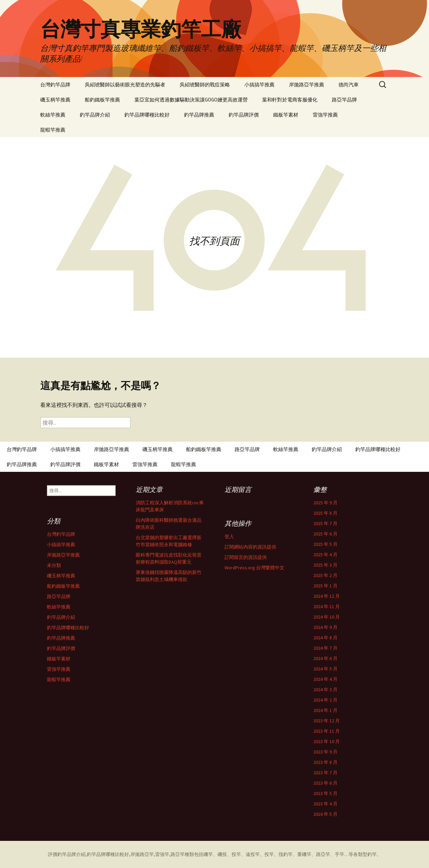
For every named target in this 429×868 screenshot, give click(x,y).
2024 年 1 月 (325, 710)
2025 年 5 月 (325, 544)
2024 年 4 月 (325, 679)
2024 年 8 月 (325, 638)
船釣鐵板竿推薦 (102, 100)
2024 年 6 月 (325, 658)
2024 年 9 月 (325, 627)
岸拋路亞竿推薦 (307, 85)
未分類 (54, 565)
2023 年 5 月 (325, 793)
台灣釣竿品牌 (55, 85)
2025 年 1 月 (325, 586)
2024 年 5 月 (325, 669)
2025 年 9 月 (325, 503)
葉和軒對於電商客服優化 (290, 100)
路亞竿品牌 (344, 100)
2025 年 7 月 (325, 523)
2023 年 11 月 (327, 731)
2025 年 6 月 (325, 534)
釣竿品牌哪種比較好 (147, 115)
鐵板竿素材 (286, 115)
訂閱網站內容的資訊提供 (250, 547)
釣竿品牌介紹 (95, 115)
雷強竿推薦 (325, 115)
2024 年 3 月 (325, 690)
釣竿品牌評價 (244, 115)
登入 (229, 536)
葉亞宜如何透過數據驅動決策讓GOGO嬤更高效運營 (191, 100)
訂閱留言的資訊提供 (246, 557)
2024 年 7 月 (325, 648)
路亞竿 (178, 854)
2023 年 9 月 (325, 752)
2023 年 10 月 (327, 741)
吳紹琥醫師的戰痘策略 (205, 85)
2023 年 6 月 (325, 783)
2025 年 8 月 (325, 513)
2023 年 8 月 (325, 762)
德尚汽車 (349, 85)
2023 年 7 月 (325, 773)
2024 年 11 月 (327, 606)
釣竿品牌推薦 (199, 115)
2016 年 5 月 (325, 814)
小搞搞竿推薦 (259, 85)
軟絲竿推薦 (53, 115)
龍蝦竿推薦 (53, 130)
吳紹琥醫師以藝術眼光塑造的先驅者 (125, 85)
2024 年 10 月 (327, 617)
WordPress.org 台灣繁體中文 (254, 568)
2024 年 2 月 (325, 700)
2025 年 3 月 (325, 565)
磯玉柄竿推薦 (55, 100)
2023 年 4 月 (325, 804)
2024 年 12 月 (327, 596)
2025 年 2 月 (325, 575)
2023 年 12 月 (327, 721)
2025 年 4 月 (325, 555)
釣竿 (372, 854)
